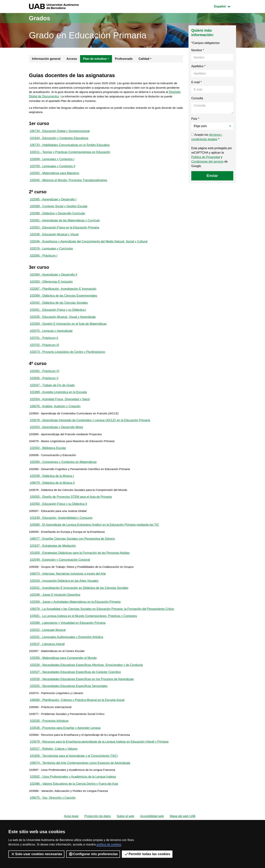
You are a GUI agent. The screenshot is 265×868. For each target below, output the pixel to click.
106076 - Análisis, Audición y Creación (55, 416)
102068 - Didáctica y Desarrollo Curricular (57, 217)
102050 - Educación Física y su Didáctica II (58, 517)
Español (225, 6)
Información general (46, 59)
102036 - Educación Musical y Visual (54, 239)
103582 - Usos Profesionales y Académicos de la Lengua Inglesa (73, 800)
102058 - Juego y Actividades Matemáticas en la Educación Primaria (75, 619)
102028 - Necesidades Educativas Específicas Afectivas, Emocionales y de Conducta (86, 684)
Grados (41, 18)
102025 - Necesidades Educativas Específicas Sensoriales (69, 706)
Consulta (197, 98)
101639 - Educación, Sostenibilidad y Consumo (61, 532)
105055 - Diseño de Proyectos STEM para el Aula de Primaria (71, 510)
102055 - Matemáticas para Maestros (54, 176)
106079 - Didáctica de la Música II (52, 495)
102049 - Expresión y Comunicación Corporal (60, 575)
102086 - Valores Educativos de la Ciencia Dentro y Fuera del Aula (74, 808)
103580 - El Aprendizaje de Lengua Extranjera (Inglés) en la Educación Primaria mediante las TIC (94, 539)
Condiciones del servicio (207, 162)
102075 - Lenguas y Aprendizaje (51, 338)
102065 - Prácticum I (43, 261)
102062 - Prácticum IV (44, 379)
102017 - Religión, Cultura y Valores (54, 771)
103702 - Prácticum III (44, 353)
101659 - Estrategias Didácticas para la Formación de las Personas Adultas (80, 568)
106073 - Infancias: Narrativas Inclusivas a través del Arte (68, 590)
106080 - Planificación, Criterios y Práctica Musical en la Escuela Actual (77, 721)
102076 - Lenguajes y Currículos (51, 253)
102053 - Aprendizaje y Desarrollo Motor (56, 437)
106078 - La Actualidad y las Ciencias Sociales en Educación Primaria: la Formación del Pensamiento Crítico (102, 626)
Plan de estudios (95, 59)
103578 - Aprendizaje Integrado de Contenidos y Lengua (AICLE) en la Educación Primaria (90, 430)
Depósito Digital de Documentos (66, 97)
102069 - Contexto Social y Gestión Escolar (59, 210)
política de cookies (109, 844)
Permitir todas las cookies (147, 854)
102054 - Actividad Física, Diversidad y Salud (60, 408)
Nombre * (198, 50)
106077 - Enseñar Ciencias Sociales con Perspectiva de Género (72, 554)
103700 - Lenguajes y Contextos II (52, 169)
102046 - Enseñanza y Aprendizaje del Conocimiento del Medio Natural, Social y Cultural (89, 246)
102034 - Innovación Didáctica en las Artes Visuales (64, 597)
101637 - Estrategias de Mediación (53, 561)
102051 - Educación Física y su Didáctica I (58, 316)
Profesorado (124, 59)
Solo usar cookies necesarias (36, 854)
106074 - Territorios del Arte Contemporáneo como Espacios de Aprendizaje (80, 786)
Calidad (144, 59)
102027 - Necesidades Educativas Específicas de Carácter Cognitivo (75, 692)
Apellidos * (198, 66)
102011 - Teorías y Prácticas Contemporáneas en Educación (70, 154)
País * (195, 119)
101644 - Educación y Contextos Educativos (59, 140)
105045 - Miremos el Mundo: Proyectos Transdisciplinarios (68, 183)
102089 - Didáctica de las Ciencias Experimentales (63, 302)
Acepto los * (207, 137)
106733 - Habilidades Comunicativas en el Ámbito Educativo (70, 147)
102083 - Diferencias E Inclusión (51, 287)
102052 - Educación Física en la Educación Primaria (64, 232)
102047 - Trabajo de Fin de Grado (52, 394)
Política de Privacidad (206, 157)
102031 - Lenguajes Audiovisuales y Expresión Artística (66, 655)
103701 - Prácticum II (44, 345)
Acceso (72, 59)
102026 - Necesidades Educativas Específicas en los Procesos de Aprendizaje (82, 699)
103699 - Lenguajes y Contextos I (52, 161)
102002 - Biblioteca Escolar (48, 459)
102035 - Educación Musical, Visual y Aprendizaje (63, 324)
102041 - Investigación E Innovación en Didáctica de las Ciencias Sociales (79, 604)
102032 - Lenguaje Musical (48, 648)
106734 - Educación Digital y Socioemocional (60, 132)
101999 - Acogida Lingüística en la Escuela (58, 401)
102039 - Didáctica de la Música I (52, 488)
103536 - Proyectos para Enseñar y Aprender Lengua (65, 750)
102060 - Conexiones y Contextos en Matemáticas (63, 474)
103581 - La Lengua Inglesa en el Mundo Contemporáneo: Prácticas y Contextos (83, 633)
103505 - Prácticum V (44, 387)
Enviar (212, 176)
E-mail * (197, 82)
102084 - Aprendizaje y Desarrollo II (53, 280)
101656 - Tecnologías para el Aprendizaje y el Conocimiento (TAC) (74, 779)
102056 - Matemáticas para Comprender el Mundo (63, 677)
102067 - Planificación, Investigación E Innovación (63, 295)
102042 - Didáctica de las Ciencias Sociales (59, 309)
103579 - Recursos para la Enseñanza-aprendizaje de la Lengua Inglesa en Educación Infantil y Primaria (99, 764)
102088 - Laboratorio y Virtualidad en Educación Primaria (68, 641)
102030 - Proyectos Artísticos (49, 742)
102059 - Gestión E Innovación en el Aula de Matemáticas (68, 331)
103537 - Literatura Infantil (47, 662)
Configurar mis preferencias (93, 854)
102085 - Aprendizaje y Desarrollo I (53, 203)
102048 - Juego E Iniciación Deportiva (55, 612)
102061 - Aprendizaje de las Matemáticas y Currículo (65, 224)
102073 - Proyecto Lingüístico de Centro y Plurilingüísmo (67, 360)
